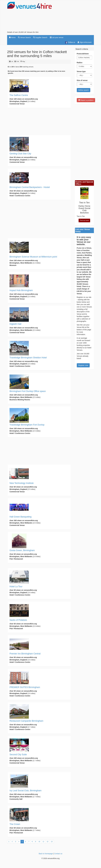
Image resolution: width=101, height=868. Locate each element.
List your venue (57, 37)
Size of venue (82, 80)
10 (39, 842)
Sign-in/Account (84, 42)
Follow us (70, 43)
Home (12, 37)
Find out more (84, 220)
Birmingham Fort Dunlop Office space (28, 391)
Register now (83, 365)
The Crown (15, 824)
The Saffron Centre (19, 95)
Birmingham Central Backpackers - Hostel (30, 187)
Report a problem (86, 100)
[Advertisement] (75, 16)
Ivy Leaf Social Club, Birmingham (25, 791)
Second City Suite (18, 755)
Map (23, 61)
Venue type (81, 71)
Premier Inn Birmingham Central (25, 654)
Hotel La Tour (16, 587)
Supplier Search (40, 37)
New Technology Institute (22, 483)
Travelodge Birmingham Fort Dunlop (27, 425)
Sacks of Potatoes (18, 620)
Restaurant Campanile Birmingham (26, 721)
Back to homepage (46, 854)
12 (48, 842)
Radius (80, 63)
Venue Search (24, 37)
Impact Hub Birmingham (21, 290)
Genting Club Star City (20, 154)
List (11, 61)
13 (52, 842)
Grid (17, 61)
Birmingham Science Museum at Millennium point (33, 257)
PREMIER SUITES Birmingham (25, 687)
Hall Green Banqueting (20, 517)
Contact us (58, 854)
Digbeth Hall (15, 324)
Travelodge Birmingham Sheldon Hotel (28, 358)
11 (43, 842)
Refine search (84, 90)
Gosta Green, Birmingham (22, 550)
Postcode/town (83, 54)
